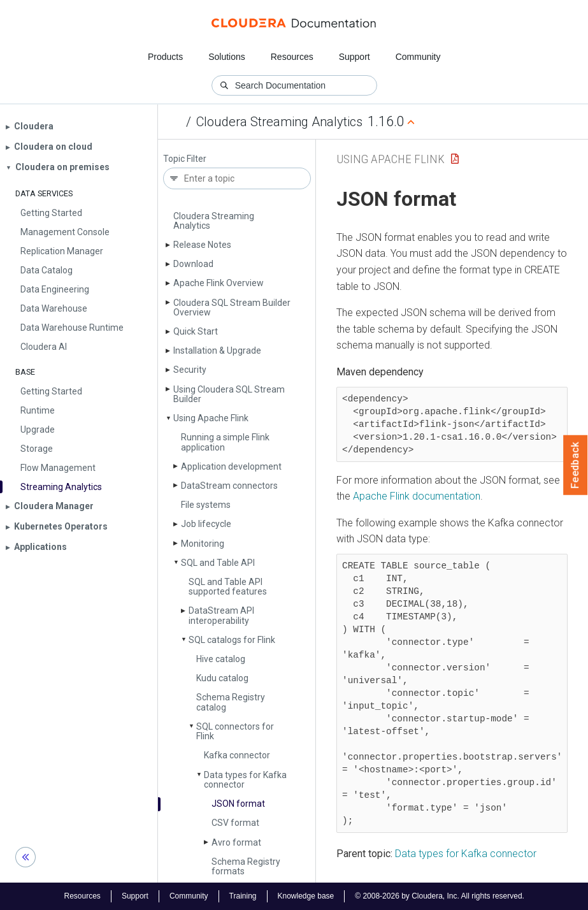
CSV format (235, 823)
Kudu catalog (222, 678)
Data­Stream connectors (229, 486)
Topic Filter (185, 159)
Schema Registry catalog (231, 702)
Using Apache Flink (211, 418)
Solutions (227, 57)
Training (243, 896)
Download (193, 264)
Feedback (576, 465)
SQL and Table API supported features (228, 587)
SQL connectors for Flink (235, 731)
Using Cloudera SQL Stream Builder (229, 394)
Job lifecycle (206, 524)
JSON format (238, 804)
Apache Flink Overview (219, 283)
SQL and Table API (218, 563)
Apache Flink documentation (417, 496)
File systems (206, 505)
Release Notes (202, 245)
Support (355, 57)
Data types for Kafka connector (245, 780)
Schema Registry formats (246, 866)
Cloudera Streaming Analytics (279, 122)
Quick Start (196, 331)
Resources (292, 57)
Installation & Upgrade (217, 350)
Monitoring (203, 544)
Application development (231, 466)
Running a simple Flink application (225, 442)
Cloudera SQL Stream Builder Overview (232, 307)
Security (190, 370)
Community (418, 57)
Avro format (236, 842)
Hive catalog (221, 659)
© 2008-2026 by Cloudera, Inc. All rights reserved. (440, 896)
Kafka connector (237, 755)
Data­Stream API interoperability (221, 615)
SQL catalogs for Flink (232, 640)
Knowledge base (306, 896)
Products (165, 57)
